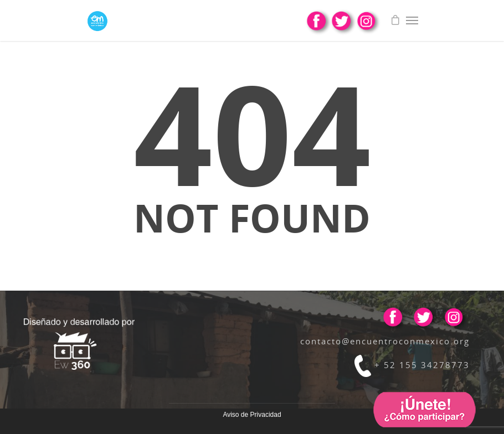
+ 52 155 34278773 (412, 365)
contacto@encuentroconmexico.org (385, 341)
